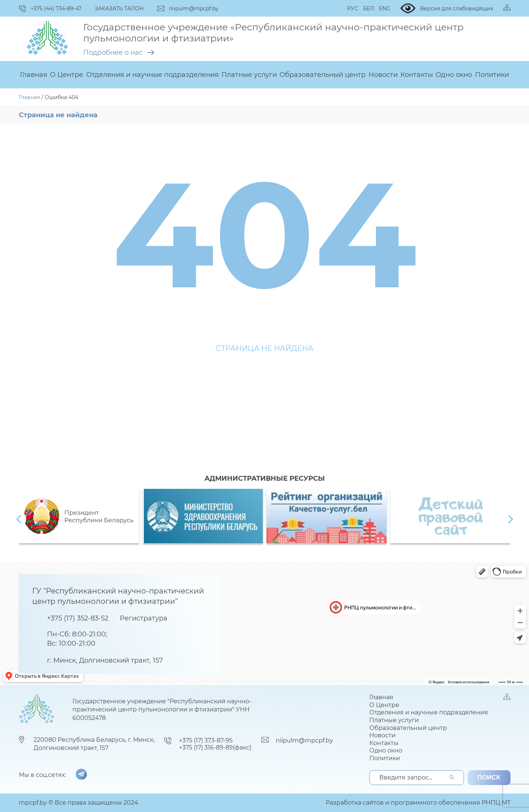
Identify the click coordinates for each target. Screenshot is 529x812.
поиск (489, 777)
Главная (34, 75)
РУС (353, 9)
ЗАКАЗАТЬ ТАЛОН (119, 9)
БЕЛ (369, 9)
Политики (492, 75)
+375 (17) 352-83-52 (78, 618)
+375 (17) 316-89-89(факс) (215, 747)
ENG (385, 9)
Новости (383, 75)
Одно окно (454, 75)
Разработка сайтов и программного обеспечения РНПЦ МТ (418, 803)
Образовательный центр (323, 75)
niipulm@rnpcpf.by (304, 740)
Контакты (417, 75)
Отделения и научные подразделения (152, 75)
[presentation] (19, 519)
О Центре (67, 75)
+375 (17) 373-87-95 (206, 740)
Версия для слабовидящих (447, 8)
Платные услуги (249, 75)
